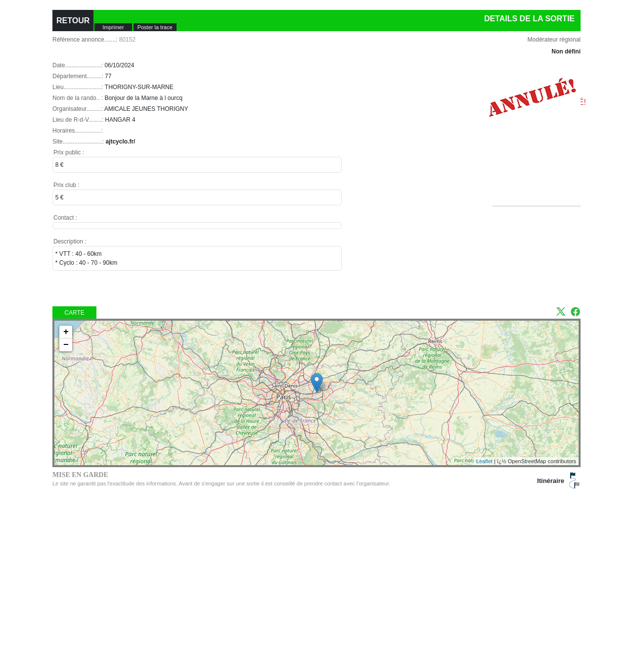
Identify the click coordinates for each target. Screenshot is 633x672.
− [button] (66, 345)
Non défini (566, 51)
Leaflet (484, 461)
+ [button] (66, 332)
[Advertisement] (541, 157)
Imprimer (113, 27)
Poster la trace (155, 27)
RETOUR (73, 21)
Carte (74, 313)
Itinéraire (551, 481)
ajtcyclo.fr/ (120, 142)
